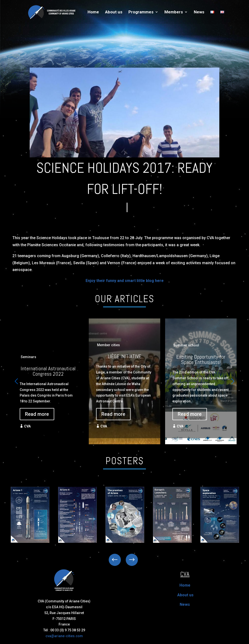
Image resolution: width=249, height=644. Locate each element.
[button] (233, 381)
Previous (118, 560)
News (199, 12)
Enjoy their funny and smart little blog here (125, 281)
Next (128, 560)
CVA (27, 426)
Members (174, 12)
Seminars (28, 357)
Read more (37, 414)
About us (114, 12)
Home (93, 12)
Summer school (186, 345)
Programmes (141, 12)
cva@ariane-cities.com (64, 636)
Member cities (108, 345)
